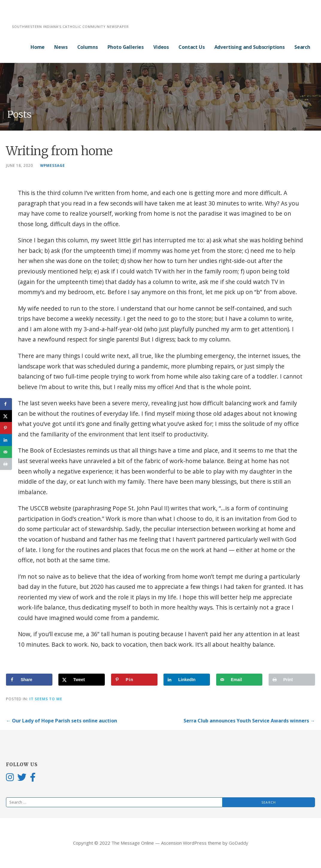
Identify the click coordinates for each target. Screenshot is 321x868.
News (61, 47)
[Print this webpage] (292, 680)
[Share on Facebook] (29, 680)
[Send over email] (239, 680)
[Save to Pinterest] (134, 680)
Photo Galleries (126, 47)
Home (38, 47)
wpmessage (53, 165)
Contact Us (191, 47)
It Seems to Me (46, 699)
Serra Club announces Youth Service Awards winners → (249, 721)
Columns (88, 47)
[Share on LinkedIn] (187, 680)
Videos (161, 47)
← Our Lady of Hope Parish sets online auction (62, 721)
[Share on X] (82, 680)
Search (302, 47)
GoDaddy (239, 843)
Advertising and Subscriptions (250, 47)
